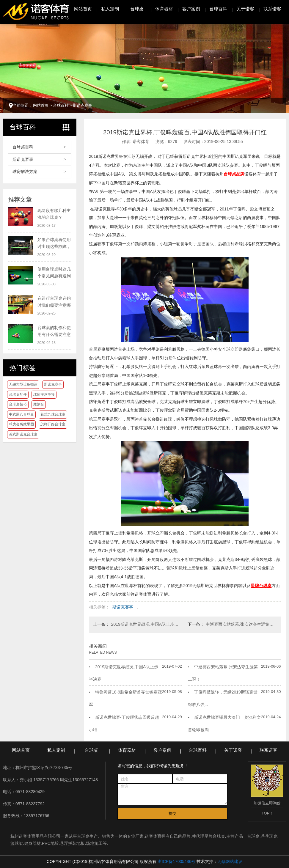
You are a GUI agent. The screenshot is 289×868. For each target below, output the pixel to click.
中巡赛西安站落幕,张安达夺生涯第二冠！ (241, 624)
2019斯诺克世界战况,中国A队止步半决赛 (147, 624)
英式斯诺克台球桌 (23, 434)
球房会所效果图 (21, 424)
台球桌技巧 (18, 404)
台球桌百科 (23, 147)
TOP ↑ (267, 813)
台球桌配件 (18, 394)
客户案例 (191, 9)
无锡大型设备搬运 (23, 384)
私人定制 (110, 9)
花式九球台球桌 (53, 414)
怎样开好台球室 (53, 424)
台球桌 (137, 9)
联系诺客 (272, 9)
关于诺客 (245, 9)
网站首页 (83, 9)
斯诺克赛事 (83, 105)
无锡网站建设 (230, 861)
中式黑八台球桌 (21, 414)
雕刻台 (39, 404)
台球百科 (218, 9)
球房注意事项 (44, 394)
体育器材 (164, 9)
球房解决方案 (25, 172)
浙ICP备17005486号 (177, 861)
